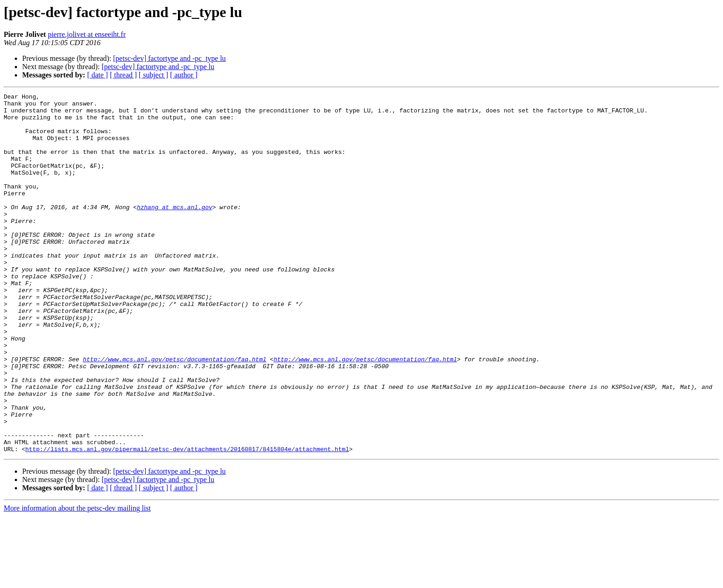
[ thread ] (123, 75)
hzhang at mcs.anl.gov (175, 230)
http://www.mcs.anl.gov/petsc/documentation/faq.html (175, 413)
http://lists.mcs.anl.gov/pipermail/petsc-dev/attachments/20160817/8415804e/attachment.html (187, 521)
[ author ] (184, 75)
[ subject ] (154, 75)
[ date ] (98, 75)
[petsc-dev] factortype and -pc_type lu (169, 58)
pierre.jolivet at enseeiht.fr (87, 34)
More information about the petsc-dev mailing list (77, 580)
